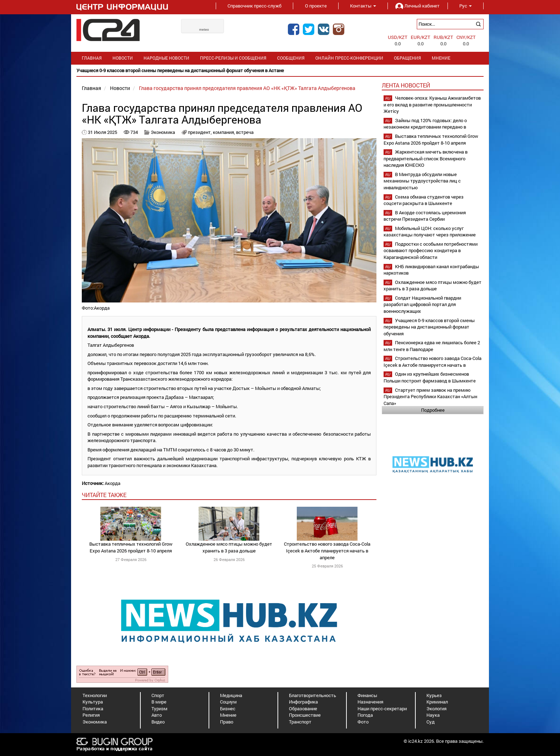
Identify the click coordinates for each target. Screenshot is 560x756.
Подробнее (433, 410)
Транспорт (300, 722)
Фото (363, 722)
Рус (466, 6)
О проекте (316, 6)
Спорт (158, 695)
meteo (204, 30)
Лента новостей (406, 85)
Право (227, 722)
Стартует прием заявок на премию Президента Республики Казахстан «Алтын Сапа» (430, 397)
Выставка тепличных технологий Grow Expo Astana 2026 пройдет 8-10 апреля (131, 547)
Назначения (370, 702)
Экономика (163, 132)
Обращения (407, 58)
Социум (228, 702)
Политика (93, 709)
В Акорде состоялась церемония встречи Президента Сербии (425, 216)
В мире (159, 702)
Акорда (112, 483)
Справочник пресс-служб (254, 6)
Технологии (95, 695)
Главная (92, 58)
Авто (157, 715)
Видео (158, 722)
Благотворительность (312, 695)
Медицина (231, 695)
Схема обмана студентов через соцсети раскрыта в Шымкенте (424, 200)
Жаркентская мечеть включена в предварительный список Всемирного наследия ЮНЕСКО (426, 158)
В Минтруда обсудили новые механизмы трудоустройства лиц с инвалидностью (422, 181)
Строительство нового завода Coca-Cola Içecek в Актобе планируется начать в (432, 362)
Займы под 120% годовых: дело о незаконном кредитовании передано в (425, 124)
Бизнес (228, 709)
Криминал (437, 702)
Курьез (434, 695)
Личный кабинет (417, 6)
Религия (91, 715)
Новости (123, 58)
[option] (280, 71)
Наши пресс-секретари (382, 709)
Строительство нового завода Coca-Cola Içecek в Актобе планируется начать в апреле (327, 550)
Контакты (363, 6)
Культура (93, 702)
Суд (431, 722)
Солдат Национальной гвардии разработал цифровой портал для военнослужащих (422, 304)
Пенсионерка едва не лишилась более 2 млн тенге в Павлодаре (432, 346)
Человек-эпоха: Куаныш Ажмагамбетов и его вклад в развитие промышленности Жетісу (432, 104)
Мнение (441, 58)
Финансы (367, 695)
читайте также (104, 495)
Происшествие (305, 715)
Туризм (159, 709)
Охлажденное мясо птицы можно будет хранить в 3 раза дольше (229, 547)
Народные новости (166, 58)
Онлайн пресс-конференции (349, 58)
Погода (365, 715)
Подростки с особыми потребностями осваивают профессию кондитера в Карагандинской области (431, 251)
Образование (303, 709)
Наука (433, 715)
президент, (200, 132)
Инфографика (303, 702)
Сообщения (291, 58)
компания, (224, 132)
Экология (436, 709)
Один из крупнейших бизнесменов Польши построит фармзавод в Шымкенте (430, 377)
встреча (245, 132)
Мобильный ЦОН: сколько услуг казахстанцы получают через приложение (430, 232)
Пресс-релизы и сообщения (233, 58)
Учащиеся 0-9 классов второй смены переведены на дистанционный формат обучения (429, 327)
